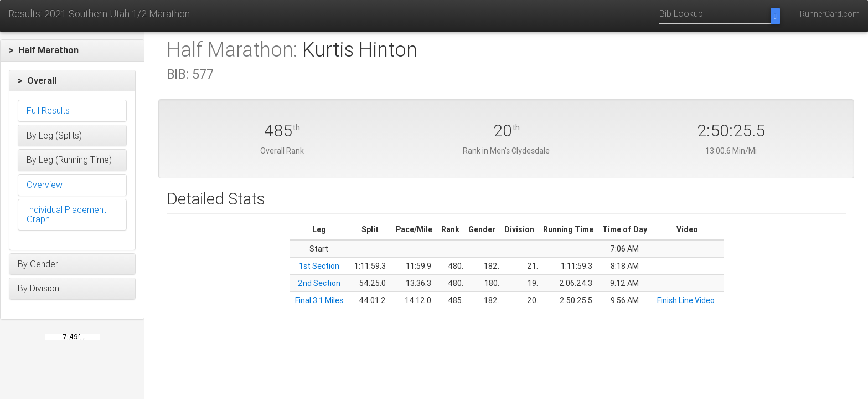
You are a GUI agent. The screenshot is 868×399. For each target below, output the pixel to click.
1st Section (319, 266)
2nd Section (319, 283)
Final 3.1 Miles (319, 300)
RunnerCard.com (830, 14)
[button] (72, 50)
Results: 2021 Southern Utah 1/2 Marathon (99, 14)
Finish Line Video (686, 300)
